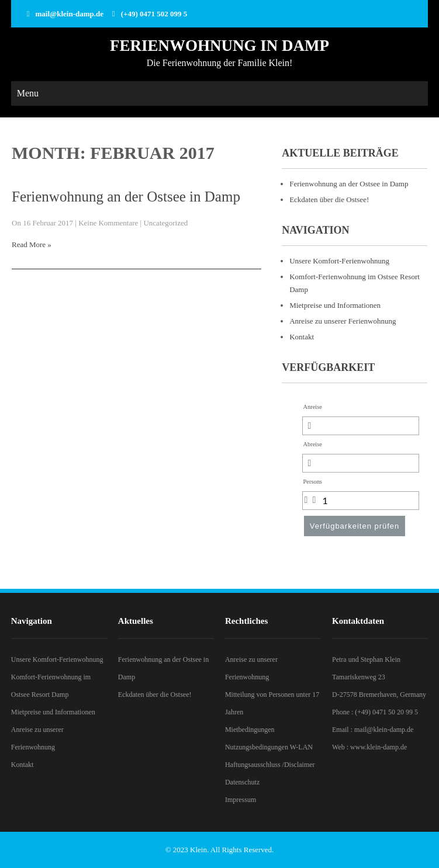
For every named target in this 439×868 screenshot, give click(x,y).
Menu (28, 93)
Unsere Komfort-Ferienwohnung (339, 261)
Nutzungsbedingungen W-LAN (269, 747)
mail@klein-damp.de (70, 14)
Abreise (313, 444)
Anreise (313, 407)
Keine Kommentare (108, 223)
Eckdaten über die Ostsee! (329, 199)
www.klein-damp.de (378, 747)
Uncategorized (165, 223)
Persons (313, 482)
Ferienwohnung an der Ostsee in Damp (126, 197)
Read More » (32, 244)
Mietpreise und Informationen (335, 305)
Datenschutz (242, 782)
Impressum (241, 800)
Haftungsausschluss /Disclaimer (270, 765)
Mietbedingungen (250, 730)
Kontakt (302, 337)
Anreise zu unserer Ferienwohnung (343, 321)
